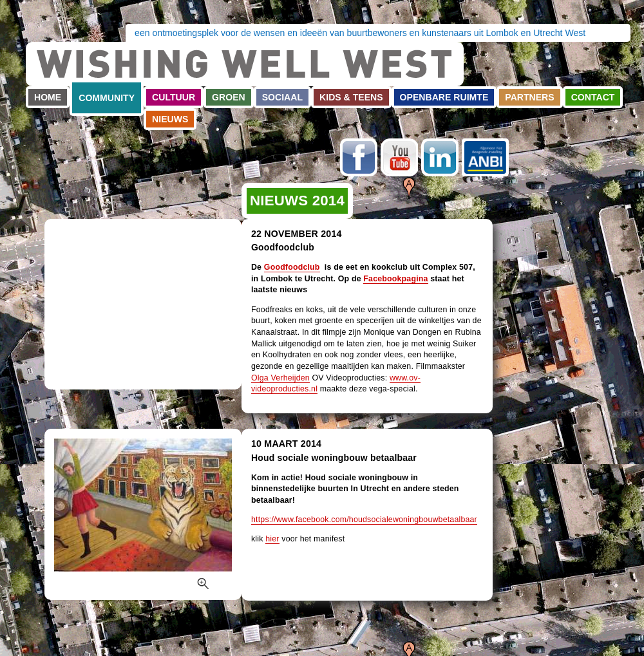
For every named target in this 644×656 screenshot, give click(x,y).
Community (107, 98)
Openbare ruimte (444, 97)
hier (272, 539)
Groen (229, 97)
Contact (593, 97)
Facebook (359, 157)
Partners (529, 97)
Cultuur (174, 97)
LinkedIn (440, 157)
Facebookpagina (395, 279)
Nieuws (170, 119)
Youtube (399, 157)
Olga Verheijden (280, 378)
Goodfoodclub (292, 267)
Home (48, 97)
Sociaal (282, 97)
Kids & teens (351, 97)
